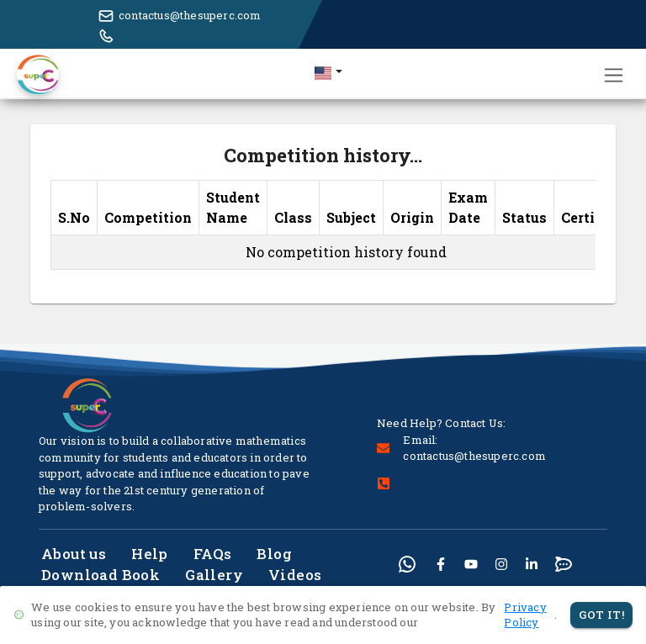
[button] (328, 72)
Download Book (101, 575)
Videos (295, 575)
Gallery (214, 575)
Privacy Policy (525, 615)
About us (74, 554)
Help (150, 554)
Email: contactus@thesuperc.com (474, 448)
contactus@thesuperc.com (190, 15)
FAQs (213, 554)
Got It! (601, 615)
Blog (274, 554)
